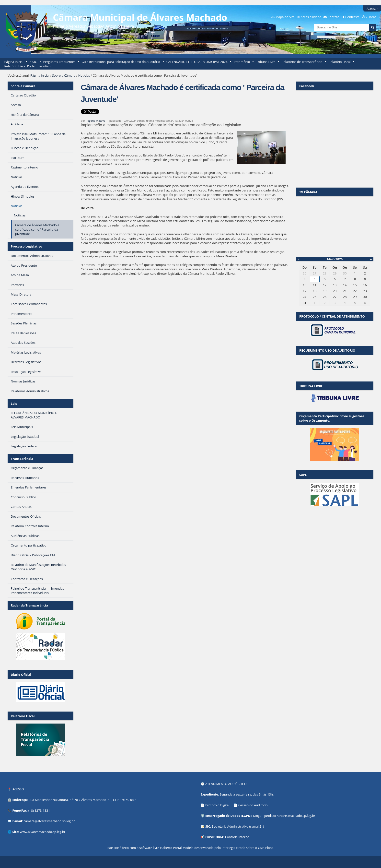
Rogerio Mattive (96, 121)
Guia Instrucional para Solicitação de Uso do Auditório (121, 62)
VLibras (371, 17)
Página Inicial (14, 62)
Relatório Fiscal (340, 62)
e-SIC (33, 62)
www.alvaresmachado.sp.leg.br (43, 832)
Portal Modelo (183, 848)
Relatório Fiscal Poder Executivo (28, 66)
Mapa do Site (285, 17)
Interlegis (228, 848)
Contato (334, 17)
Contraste (352, 17)
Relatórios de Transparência (302, 62)
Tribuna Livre (266, 62)
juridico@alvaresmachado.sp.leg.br (290, 816)
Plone (269, 848)
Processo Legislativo (26, 246)
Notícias (84, 75)
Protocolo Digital (217, 805)
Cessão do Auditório (253, 805)
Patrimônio (242, 62)
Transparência (22, 459)
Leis (14, 404)
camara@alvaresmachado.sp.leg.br (49, 821)
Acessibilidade (311, 17)
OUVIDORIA (214, 837)
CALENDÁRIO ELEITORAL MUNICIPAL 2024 (197, 62)
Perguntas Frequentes (59, 62)
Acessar (372, 9)
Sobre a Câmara (64, 75)
